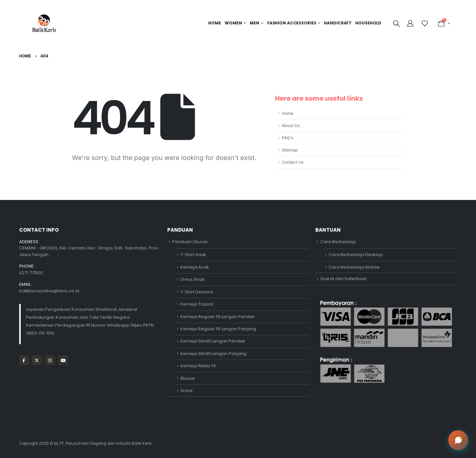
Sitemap (290, 150)
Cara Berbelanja (338, 242)
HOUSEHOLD (368, 23)
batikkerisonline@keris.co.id (49, 291)
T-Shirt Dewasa (197, 292)
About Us (291, 126)
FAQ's (287, 138)
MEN (254, 23)
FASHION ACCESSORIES (292, 23)
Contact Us (293, 162)
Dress (187, 391)
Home (215, 23)
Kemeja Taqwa (197, 304)
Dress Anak (192, 279)
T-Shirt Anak (193, 255)
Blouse (188, 378)
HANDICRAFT (338, 23)
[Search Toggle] (397, 23)
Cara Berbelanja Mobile (354, 267)
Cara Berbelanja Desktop (356, 255)
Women (233, 23)
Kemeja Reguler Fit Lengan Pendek (218, 317)
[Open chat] (458, 440)
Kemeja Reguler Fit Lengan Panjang (218, 329)
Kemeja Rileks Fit (198, 366)
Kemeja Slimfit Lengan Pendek (213, 341)
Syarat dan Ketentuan (344, 279)
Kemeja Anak (195, 267)
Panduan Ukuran (190, 242)
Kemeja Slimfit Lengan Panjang (213, 354)
